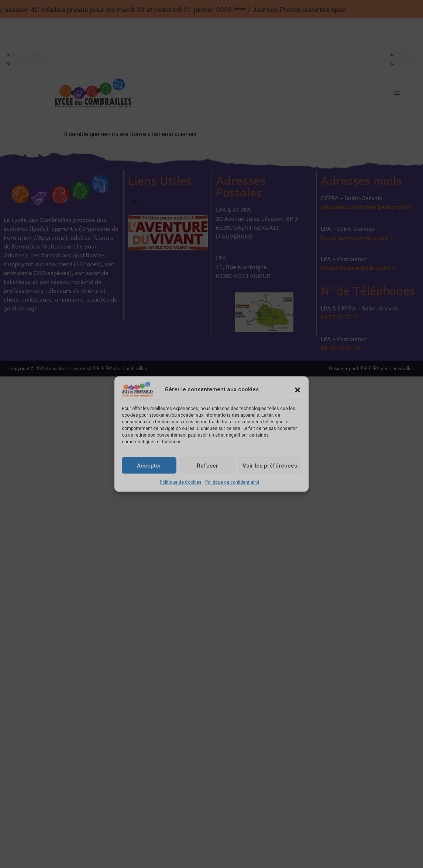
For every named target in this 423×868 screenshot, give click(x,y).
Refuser (207, 465)
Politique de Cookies (181, 482)
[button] (298, 389)
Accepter (149, 465)
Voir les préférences (270, 465)
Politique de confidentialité (232, 482)
